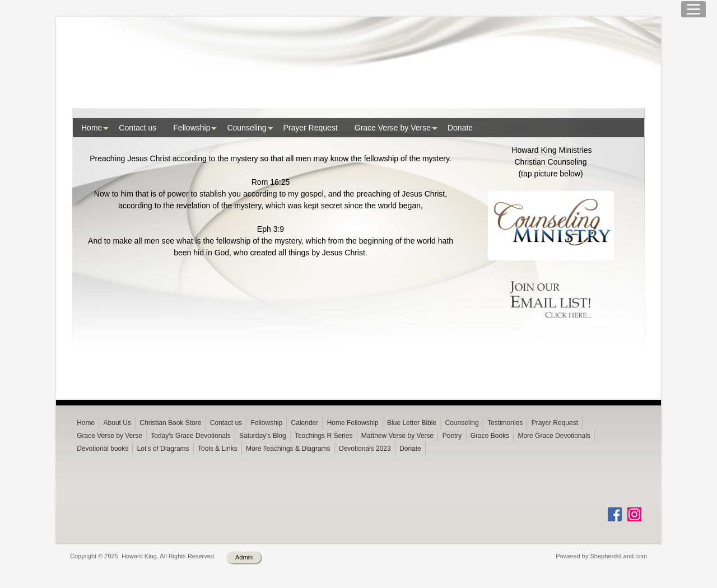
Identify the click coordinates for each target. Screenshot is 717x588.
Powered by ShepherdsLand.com (601, 574)
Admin (244, 575)
